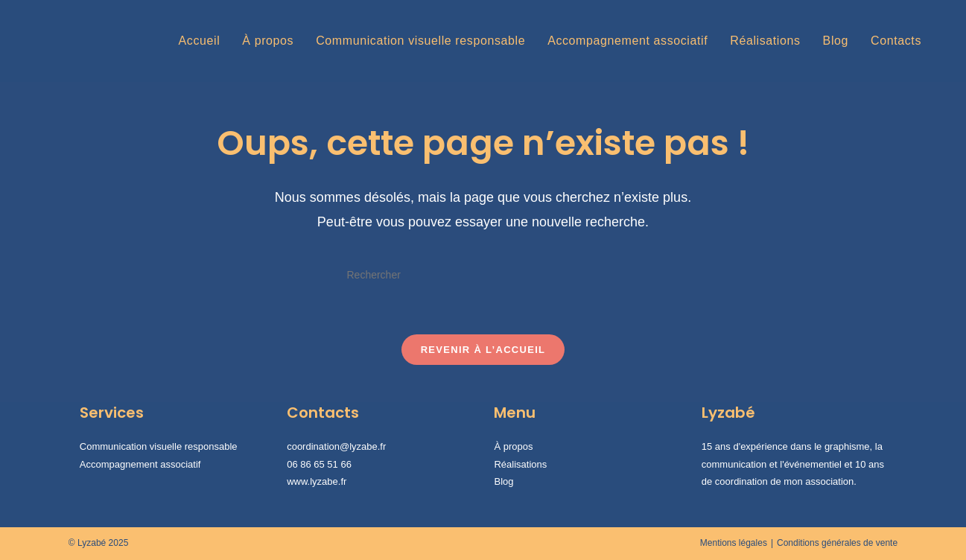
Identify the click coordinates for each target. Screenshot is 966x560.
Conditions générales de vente (837, 543)
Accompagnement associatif (140, 464)
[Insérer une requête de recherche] (483, 275)
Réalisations (520, 464)
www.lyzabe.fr (317, 481)
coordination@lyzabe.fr (336, 446)
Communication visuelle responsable (159, 446)
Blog (503, 481)
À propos (513, 446)
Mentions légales (734, 543)
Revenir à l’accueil (483, 350)
